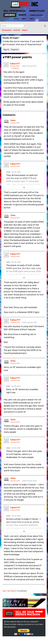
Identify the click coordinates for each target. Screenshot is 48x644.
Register (15, 49)
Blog (16, 19)
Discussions (7, 30)
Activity (17, 30)
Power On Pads (36, 15)
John (13, 120)
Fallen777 (15, 64)
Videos (22, 15)
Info (24, 19)
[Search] (45, 26)
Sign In (25, 30)
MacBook (16, 68)
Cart (32, 19)
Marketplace (37, 11)
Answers (10, 15)
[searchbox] (12, 26)
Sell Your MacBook (15, 11)
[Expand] (24, 188)
